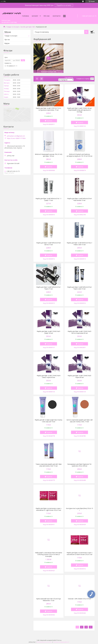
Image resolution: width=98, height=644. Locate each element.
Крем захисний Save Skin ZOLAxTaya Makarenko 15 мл (49, 600)
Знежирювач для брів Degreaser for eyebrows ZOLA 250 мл (79, 465)
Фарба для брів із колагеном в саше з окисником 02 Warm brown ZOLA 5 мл (79, 554)
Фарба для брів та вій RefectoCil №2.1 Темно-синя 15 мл (79, 244)
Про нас (47, 16)
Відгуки (7, 43)
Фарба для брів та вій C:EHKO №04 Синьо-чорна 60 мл (49, 377)
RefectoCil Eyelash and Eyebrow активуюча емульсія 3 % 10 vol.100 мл (79, 155)
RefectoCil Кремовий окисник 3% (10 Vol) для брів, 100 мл (49, 155)
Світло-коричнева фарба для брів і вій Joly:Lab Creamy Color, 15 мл (79, 421)
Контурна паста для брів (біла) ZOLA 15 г (79, 509)
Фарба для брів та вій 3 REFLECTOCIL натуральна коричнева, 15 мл (48, 109)
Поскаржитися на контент (44, 642)
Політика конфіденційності (61, 642)
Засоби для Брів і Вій (28, 27)
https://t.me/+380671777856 (16, 138)
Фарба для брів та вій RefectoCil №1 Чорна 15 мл (49, 288)
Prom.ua (59, 640)
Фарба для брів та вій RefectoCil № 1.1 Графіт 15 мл (48, 199)
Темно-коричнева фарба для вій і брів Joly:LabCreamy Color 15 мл (49, 465)
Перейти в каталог (64, 5)
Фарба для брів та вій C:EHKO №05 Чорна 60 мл (79, 377)
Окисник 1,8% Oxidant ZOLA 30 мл (79, 599)
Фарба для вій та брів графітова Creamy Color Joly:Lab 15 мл (48, 421)
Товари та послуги (13, 27)
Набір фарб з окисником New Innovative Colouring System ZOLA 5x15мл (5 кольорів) (49, 554)
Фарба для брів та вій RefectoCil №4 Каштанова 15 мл (79, 199)
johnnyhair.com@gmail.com (16, 136)
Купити (50, 121)
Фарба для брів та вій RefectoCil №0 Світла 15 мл (49, 244)
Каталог (35, 16)
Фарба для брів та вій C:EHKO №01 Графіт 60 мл (49, 332)
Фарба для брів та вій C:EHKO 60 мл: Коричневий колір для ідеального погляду (79, 110)
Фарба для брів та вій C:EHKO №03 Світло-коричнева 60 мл (79, 332)
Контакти (57, 16)
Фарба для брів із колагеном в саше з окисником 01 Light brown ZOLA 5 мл (48, 509)
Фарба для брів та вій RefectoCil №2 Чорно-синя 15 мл (79, 288)
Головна (25, 16)
